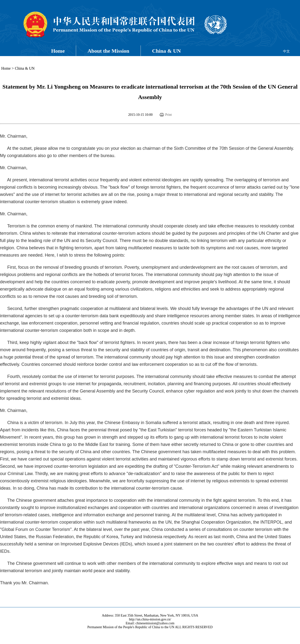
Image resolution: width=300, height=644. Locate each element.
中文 (286, 51)
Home (58, 51)
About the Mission (108, 51)
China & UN (167, 51)
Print (169, 115)
